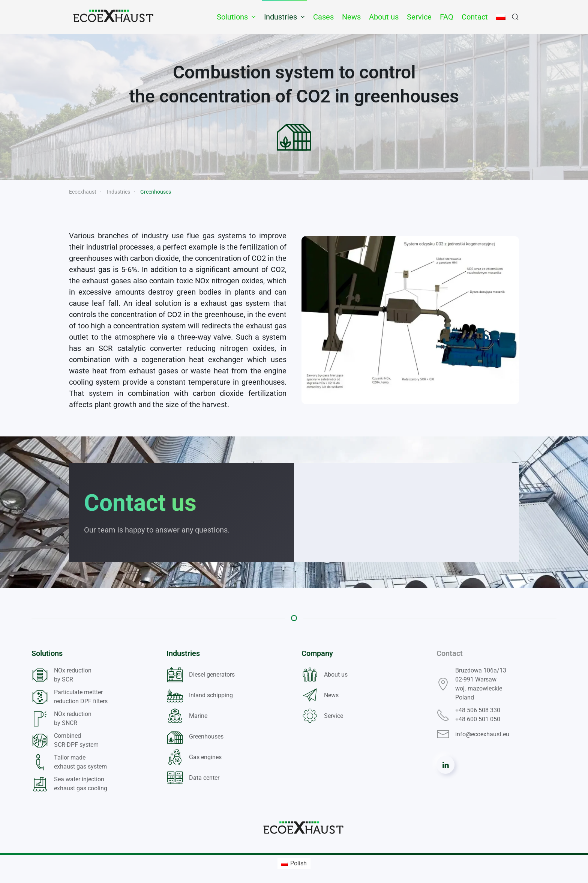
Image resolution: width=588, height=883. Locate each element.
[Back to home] (113, 17)
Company (317, 653)
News (351, 17)
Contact (475, 17)
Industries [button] (284, 17)
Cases (323, 17)
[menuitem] (294, 863)
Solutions (47, 653)
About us (384, 17)
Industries (183, 653)
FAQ (447, 17)
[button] (515, 17)
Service (419, 17)
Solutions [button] (236, 17)
